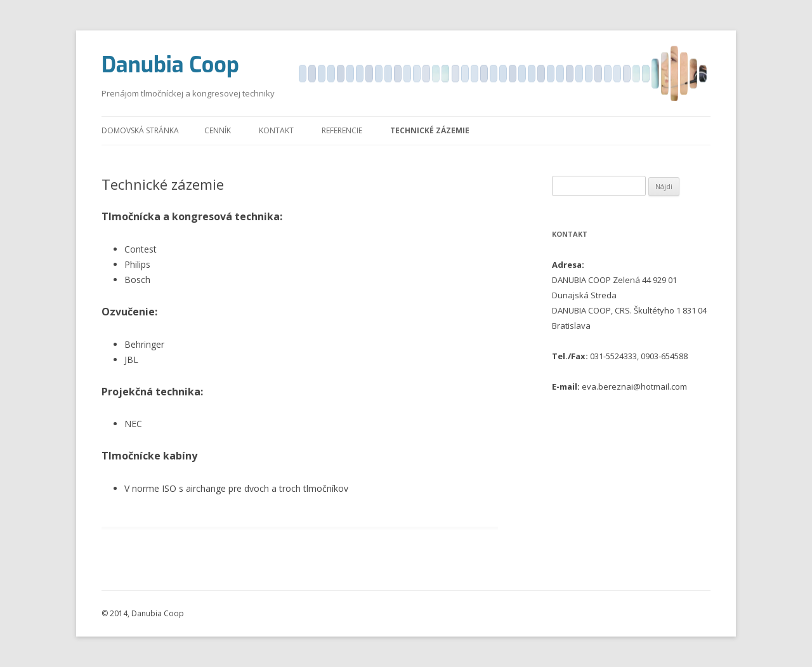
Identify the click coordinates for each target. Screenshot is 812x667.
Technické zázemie (430, 130)
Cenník (218, 130)
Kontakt (276, 130)
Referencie (342, 130)
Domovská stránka (140, 130)
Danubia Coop (170, 65)
